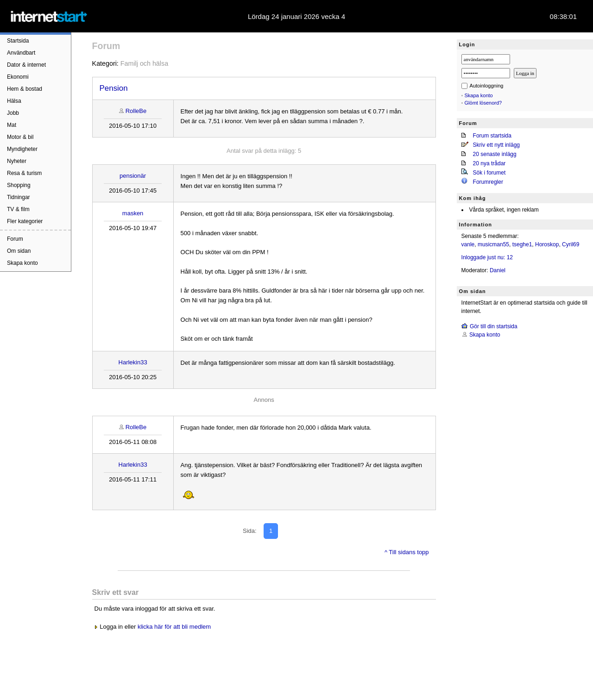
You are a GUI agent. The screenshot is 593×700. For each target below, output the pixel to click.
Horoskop (547, 244)
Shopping (19, 185)
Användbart (21, 53)
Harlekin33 (133, 362)
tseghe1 (522, 244)
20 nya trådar (489, 163)
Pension (114, 88)
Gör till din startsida (494, 326)
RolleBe (136, 111)
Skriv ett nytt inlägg (496, 145)
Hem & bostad (25, 89)
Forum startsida (492, 136)
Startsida (18, 41)
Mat (12, 125)
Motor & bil (20, 137)
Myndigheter (22, 149)
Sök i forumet (489, 173)
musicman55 (493, 244)
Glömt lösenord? (483, 103)
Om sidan (19, 251)
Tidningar (19, 197)
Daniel (498, 270)
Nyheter (17, 161)
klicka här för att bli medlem (174, 627)
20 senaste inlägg (495, 154)
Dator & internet (26, 65)
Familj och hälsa (144, 63)
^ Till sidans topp (407, 552)
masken (133, 213)
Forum (15, 239)
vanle (468, 244)
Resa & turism (24, 173)
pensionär (133, 176)
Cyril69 (571, 244)
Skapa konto (22, 263)
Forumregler (488, 182)
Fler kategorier (25, 221)
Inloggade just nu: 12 (487, 257)
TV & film (18, 209)
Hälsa (14, 101)
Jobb (13, 113)
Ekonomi (18, 77)
